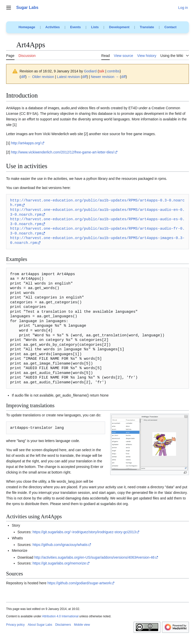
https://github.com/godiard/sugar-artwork (79, 583)
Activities (53, 27)
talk (102, 71)
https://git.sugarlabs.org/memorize (59, 563)
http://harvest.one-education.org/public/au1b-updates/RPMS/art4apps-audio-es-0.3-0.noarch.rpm (97, 222)
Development (119, 27)
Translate (147, 27)
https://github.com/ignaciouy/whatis (60, 545)
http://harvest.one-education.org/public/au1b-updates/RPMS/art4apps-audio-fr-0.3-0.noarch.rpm (97, 231)
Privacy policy (15, 625)
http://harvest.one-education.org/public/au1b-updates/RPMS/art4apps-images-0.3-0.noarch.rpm (97, 240)
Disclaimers (63, 625)
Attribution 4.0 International (60, 616)
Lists (95, 27)
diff (23, 77)
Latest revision (68, 77)
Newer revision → (105, 77)
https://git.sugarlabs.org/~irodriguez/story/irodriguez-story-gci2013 (84, 532)
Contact (170, 27)
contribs (113, 71)
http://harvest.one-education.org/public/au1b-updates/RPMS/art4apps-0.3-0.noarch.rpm (97, 203)
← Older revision (41, 77)
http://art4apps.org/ (26, 143)
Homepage (27, 27)
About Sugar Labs (40, 625)
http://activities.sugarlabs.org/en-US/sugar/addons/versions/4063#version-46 (94, 557)
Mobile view (82, 625)
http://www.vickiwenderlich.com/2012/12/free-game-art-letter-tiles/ (62, 152)
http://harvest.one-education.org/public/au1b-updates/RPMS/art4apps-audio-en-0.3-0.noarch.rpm (97, 212)
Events (75, 27)
